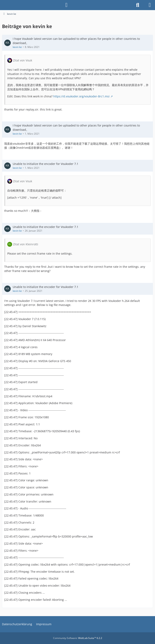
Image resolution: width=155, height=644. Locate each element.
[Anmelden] (66, 5)
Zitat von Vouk (23, 60)
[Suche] (138, 5)
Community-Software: (78, 638)
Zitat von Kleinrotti (26, 244)
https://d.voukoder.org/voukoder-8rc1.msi (81, 96)
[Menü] (150, 5)
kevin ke (17, 47)
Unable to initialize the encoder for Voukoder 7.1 (46, 164)
